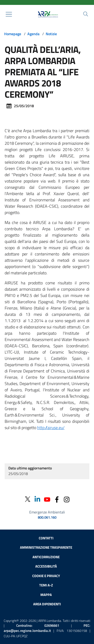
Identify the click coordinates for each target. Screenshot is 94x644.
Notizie (51, 34)
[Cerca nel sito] (86, 14)
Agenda (33, 34)
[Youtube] (47, 499)
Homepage (13, 34)
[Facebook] (57, 499)
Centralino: (38, 625)
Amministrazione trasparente (46, 547)
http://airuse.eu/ (51, 428)
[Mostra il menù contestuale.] (9, 14)
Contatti (46, 538)
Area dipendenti (47, 604)
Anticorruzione (46, 557)
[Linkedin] (37, 499)
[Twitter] (28, 499)
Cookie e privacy (46, 576)
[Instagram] (67, 499)
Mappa (46, 595)
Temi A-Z (46, 585)
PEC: (47, 628)
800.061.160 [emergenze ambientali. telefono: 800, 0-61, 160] (47, 517)
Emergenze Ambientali (47, 512)
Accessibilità (46, 566)
